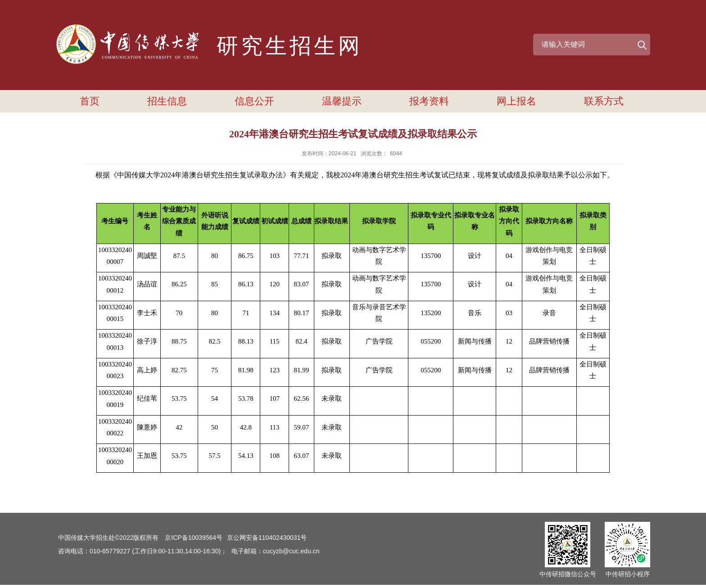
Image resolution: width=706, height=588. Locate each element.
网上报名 (516, 101)
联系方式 (604, 101)
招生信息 (167, 101)
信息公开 (254, 101)
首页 (90, 101)
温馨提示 (342, 101)
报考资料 (429, 101)
